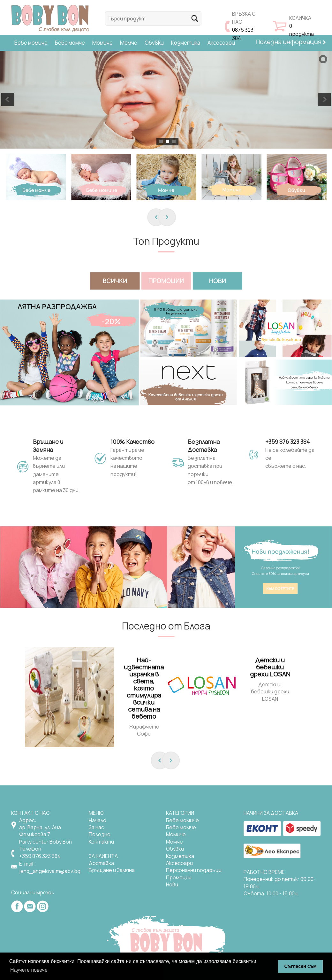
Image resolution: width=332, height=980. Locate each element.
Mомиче (176, 834)
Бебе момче (70, 43)
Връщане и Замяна (112, 870)
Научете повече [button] (29, 970)
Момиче (102, 43)
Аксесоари (221, 43)
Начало (98, 820)
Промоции (179, 877)
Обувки (154, 43)
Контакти (101, 842)
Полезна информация (291, 42)
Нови (172, 884)
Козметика (186, 43)
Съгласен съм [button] (301, 966)
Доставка (101, 863)
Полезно (100, 834)
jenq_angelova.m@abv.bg (50, 871)
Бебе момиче (31, 43)
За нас (96, 827)
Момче (129, 43)
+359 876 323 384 (40, 856)
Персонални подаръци (194, 870)
